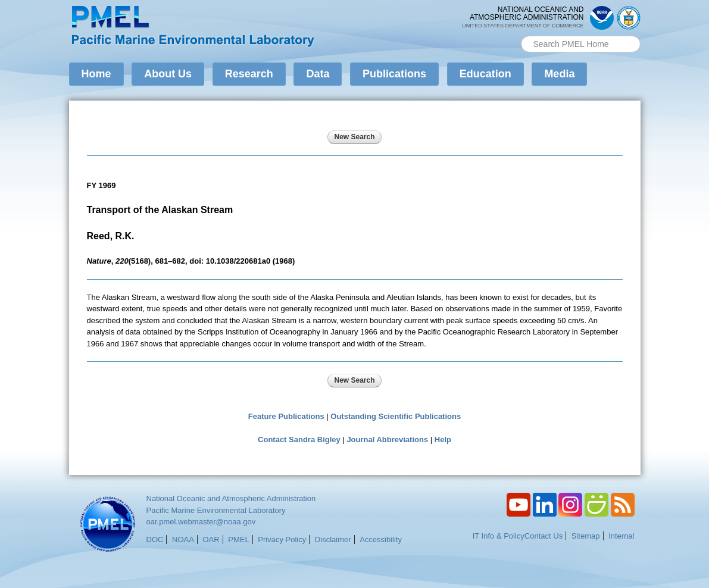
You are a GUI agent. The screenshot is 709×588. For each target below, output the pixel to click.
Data (318, 74)
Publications (394, 74)
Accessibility (381, 539)
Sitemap (586, 536)
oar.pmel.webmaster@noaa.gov (201, 522)
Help (443, 440)
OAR (211, 539)
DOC (155, 539)
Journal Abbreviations (387, 440)
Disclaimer (333, 539)
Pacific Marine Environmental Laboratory (216, 510)
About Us (168, 74)
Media (559, 74)
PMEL (238, 539)
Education (485, 74)
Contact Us (544, 536)
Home (96, 74)
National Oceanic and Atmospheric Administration (231, 498)
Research (249, 74)
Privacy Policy (282, 539)
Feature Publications (286, 416)
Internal (621, 536)
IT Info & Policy (499, 536)
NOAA (183, 539)
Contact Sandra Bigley (299, 440)
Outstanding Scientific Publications (396, 416)
